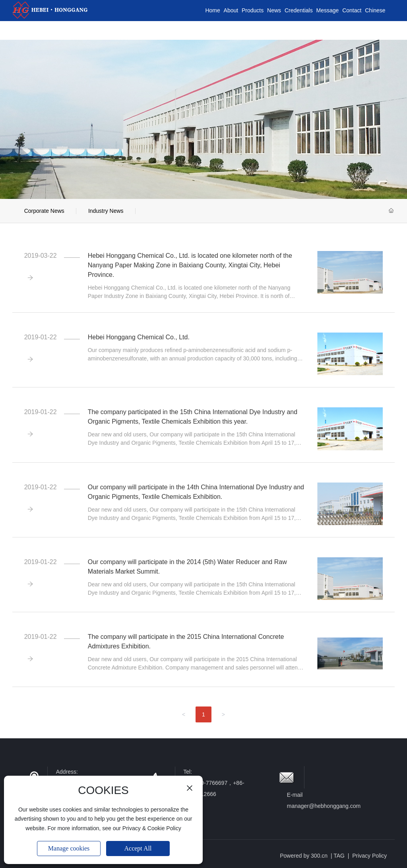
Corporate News (44, 211)
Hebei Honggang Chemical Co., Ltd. (139, 337)
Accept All (138, 848)
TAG (339, 856)
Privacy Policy (369, 856)
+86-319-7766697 (205, 783)
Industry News (106, 211)
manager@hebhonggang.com (324, 806)
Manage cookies (69, 848)
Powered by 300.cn (304, 856)
